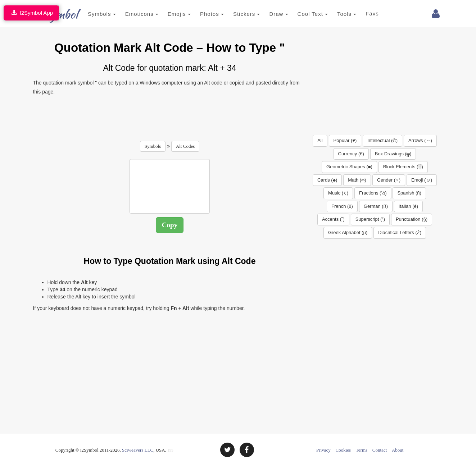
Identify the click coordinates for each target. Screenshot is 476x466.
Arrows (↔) (420, 140)
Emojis (168, 14)
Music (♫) (338, 193)
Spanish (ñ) (409, 193)
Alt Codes (185, 146)
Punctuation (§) (412, 219)
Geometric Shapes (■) (349, 167)
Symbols (91, 14)
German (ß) (376, 206)
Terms (362, 450)
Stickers (236, 14)
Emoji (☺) (422, 180)
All (320, 140)
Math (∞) (357, 180)
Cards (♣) (327, 180)
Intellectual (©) (382, 140)
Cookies (343, 450)
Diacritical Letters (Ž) (400, 232)
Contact (380, 450)
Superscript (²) (370, 219)
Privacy (323, 450)
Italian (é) (408, 206)
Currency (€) (351, 154)
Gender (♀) (389, 180)
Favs (362, 13)
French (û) (342, 206)
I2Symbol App (31, 13)
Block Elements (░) (403, 167)
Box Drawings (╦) (393, 154)
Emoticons (131, 14)
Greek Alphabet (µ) (348, 232)
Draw (268, 14)
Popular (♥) (345, 140)
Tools (336, 14)
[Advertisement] (170, 116)
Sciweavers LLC (138, 450)
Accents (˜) (333, 219)
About (398, 450)
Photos (201, 14)
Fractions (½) (373, 193)
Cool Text (302, 14)
